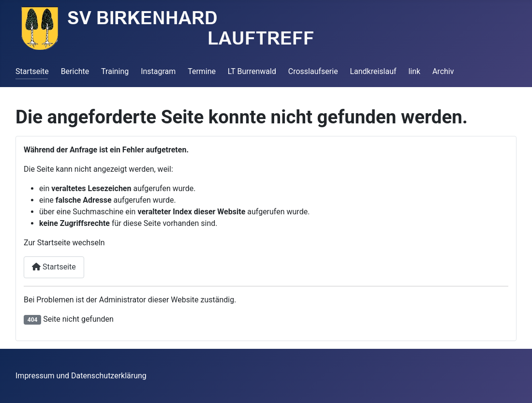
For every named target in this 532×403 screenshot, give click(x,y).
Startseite (32, 71)
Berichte (75, 71)
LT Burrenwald (252, 71)
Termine (202, 71)
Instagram (158, 71)
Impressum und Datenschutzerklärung (81, 376)
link (414, 71)
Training (115, 71)
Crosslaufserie (313, 71)
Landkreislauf (373, 71)
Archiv (443, 71)
